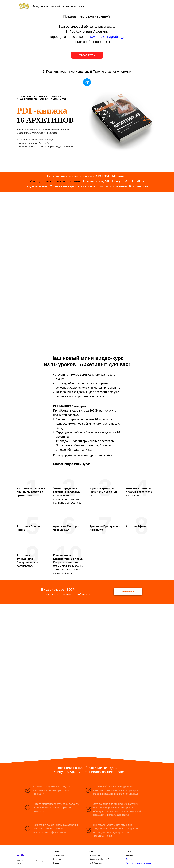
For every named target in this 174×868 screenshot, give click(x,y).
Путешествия (95, 855)
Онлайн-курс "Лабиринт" (99, 859)
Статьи (129, 851)
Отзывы (56, 863)
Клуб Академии (95, 863)
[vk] (18, 855)
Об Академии (58, 855)
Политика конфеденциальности (138, 863)
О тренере (57, 859)
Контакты (129, 855)
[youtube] (22, 855)
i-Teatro (92, 851)
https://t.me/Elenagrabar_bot (106, 37)
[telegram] (87, 82)
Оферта (129, 859)
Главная (56, 851)
